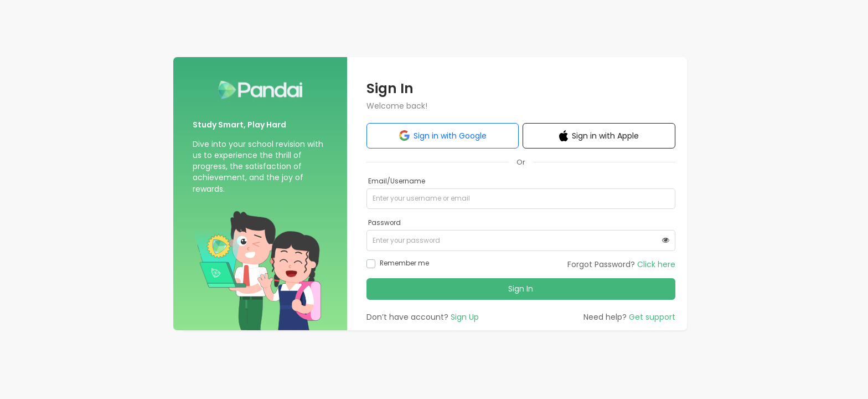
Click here (656, 264)
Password (384, 223)
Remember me (404, 263)
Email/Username (397, 181)
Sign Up (465, 317)
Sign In (521, 289)
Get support (652, 317)
